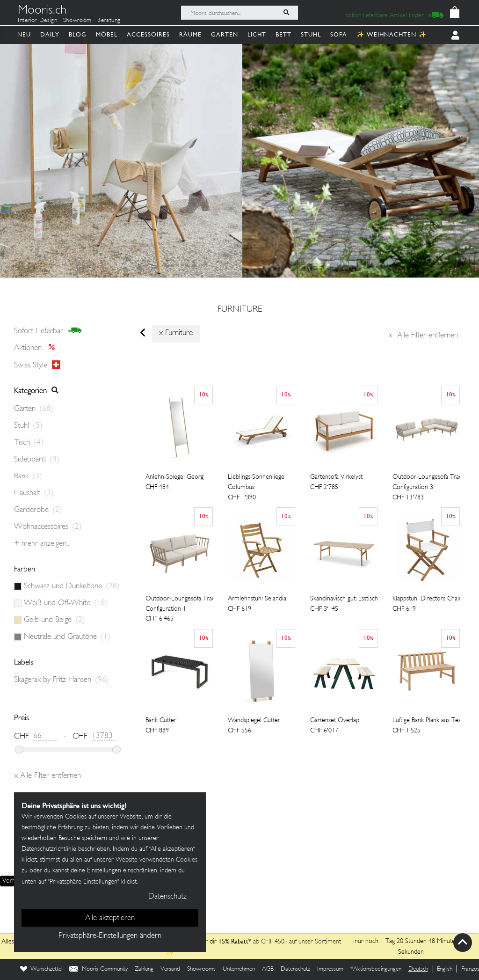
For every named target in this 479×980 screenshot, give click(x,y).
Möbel (107, 34)
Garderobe (38, 510)
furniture (240, 310)
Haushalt (34, 493)
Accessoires (148, 34)
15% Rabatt (233, 941)
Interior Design (38, 21)
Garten (225, 34)
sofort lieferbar (48, 331)
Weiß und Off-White (66, 603)
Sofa (339, 34)
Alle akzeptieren (110, 918)
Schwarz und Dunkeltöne (72, 586)
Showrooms (201, 969)
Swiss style (37, 365)
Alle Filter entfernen (423, 336)
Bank (28, 476)
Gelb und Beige (54, 620)
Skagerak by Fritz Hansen (62, 680)
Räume (190, 34)
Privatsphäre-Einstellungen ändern (110, 936)
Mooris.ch (42, 11)
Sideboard (37, 460)
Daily (50, 34)
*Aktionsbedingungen (376, 969)
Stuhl (311, 34)
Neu (24, 34)
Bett (283, 34)
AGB (268, 969)
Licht (257, 34)
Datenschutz (295, 969)
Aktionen (37, 348)
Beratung (109, 21)
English (445, 969)
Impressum (330, 969)
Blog (78, 34)
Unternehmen (239, 969)
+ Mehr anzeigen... (42, 544)
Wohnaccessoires (48, 527)
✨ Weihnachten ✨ (392, 34)
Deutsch (418, 969)
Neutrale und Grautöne (67, 637)
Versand (170, 969)
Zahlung (144, 969)
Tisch (29, 443)
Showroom (77, 21)
